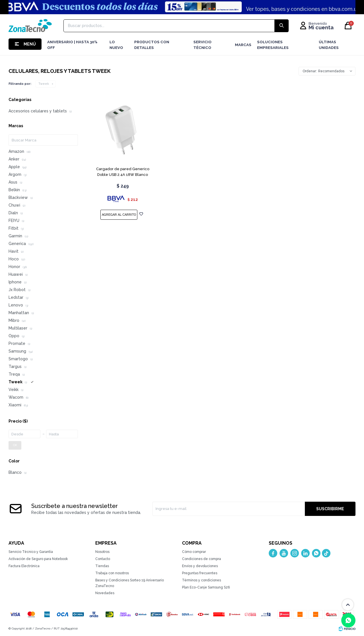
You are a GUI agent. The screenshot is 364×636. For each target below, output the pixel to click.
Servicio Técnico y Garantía (31, 552)
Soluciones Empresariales (273, 45)
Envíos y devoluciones (200, 566)
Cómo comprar (194, 552)
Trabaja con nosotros (112, 573)
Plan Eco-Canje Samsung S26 (206, 587)
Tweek (44, 84)
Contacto (103, 559)
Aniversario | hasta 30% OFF (72, 45)
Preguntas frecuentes (200, 573)
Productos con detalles (152, 45)
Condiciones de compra (201, 559)
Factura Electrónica (24, 566)
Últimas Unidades (329, 45)
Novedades (105, 593)
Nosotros (102, 552)
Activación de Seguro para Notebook (38, 559)
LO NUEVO (116, 45)
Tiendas (102, 566)
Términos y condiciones (201, 580)
